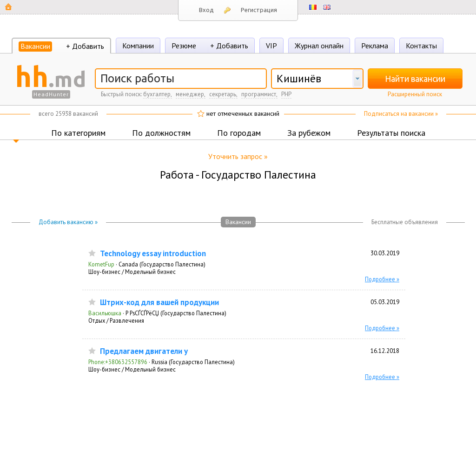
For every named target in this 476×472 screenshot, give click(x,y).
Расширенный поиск (415, 94)
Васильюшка (105, 313)
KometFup (101, 264)
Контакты (421, 46)
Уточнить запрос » (238, 156)
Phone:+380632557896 (118, 362)
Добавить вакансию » (68, 222)
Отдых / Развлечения (116, 320)
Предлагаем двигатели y (144, 351)
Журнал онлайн (319, 46)
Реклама (375, 46)
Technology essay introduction (153, 254)
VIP (271, 46)
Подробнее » (382, 279)
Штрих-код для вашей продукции (159, 302)
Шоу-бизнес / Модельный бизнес (132, 272)
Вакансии (35, 46)
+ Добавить (85, 46)
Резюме (184, 46)
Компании (138, 46)
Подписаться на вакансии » (401, 114)
